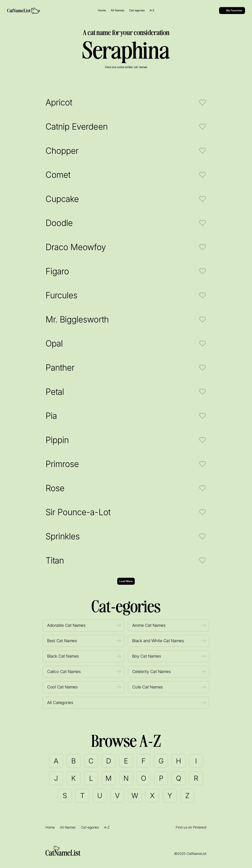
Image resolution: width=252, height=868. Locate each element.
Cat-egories (90, 827)
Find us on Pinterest (191, 827)
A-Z (107, 827)
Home (50, 827)
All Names (68, 827)
